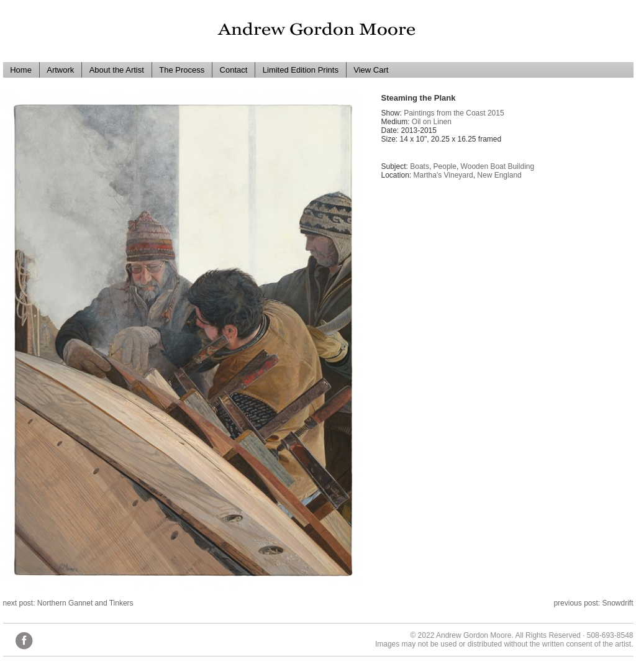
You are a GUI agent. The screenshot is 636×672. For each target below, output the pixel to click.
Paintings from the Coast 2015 (454, 113)
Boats (420, 166)
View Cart (371, 70)
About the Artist (117, 70)
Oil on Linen (432, 122)
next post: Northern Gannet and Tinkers (68, 603)
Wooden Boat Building (498, 166)
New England (499, 175)
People (445, 166)
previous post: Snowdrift (593, 603)
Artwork (60, 70)
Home (21, 70)
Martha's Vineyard (443, 175)
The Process (182, 70)
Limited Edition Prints (301, 70)
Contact (234, 70)
